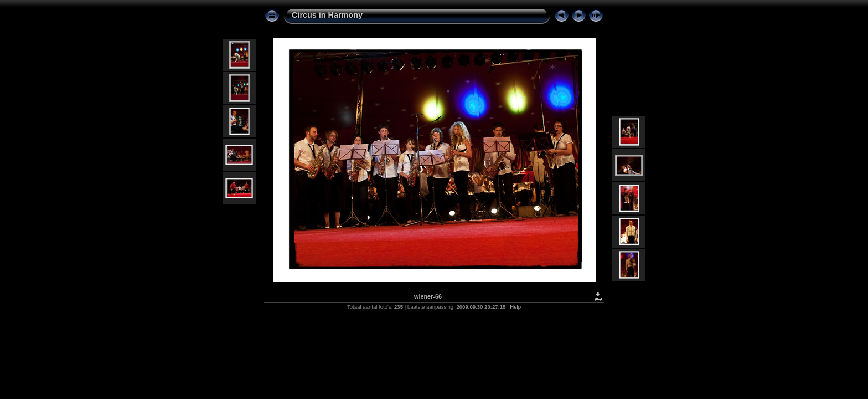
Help (515, 307)
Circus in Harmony (327, 15)
